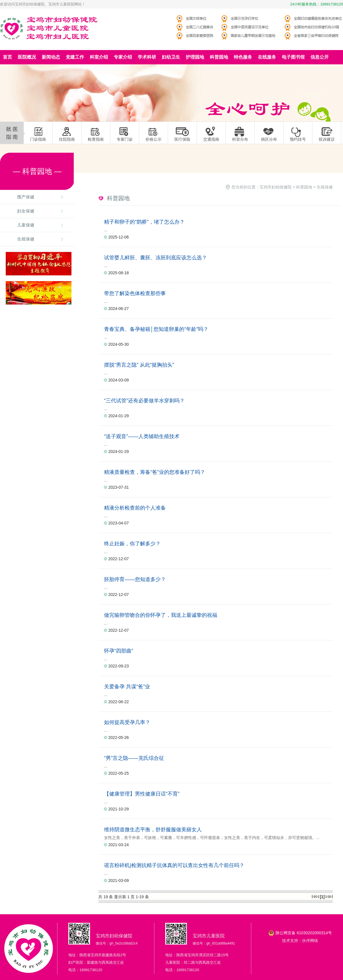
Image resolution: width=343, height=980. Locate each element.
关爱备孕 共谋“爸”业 (127, 687)
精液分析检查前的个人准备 (135, 508)
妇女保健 (26, 211)
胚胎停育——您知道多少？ (135, 579)
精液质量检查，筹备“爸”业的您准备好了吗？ (155, 472)
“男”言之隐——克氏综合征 (134, 758)
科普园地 (304, 187)
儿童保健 (26, 225)
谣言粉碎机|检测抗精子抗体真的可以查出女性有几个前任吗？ (174, 865)
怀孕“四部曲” (119, 651)
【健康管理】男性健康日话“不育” (142, 794)
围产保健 (26, 197)
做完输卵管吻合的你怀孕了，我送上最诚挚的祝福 (161, 615)
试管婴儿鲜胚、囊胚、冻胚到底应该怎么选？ (155, 258)
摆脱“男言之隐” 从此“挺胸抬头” (139, 365)
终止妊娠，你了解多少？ (132, 544)
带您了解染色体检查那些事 (135, 293)
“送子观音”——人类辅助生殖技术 (142, 436)
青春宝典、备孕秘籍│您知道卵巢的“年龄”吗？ (156, 329)
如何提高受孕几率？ (127, 722)
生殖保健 (26, 239)
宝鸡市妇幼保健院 (276, 187)
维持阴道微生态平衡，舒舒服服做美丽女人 (153, 830)
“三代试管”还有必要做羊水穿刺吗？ (144, 401)
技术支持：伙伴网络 (300, 941)
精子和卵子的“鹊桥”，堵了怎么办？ (144, 222)
